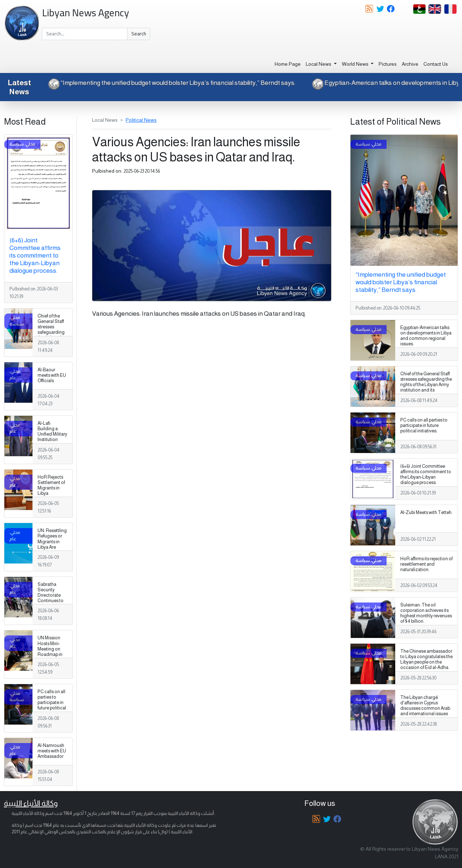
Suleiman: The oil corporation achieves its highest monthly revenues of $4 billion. (426, 613)
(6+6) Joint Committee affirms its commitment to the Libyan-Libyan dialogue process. (35, 255)
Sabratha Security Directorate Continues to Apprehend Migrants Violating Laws (52, 601)
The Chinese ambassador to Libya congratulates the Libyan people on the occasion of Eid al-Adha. (426, 659)
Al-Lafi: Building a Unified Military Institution (52, 431)
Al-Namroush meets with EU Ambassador (52, 751)
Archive (410, 64)
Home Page (288, 64)
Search (139, 34)
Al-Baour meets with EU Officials (52, 375)
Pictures (388, 64)
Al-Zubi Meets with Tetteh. (426, 513)
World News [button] (356, 64)
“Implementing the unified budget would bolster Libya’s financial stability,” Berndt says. (169, 83)
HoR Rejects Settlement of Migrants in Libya (51, 485)
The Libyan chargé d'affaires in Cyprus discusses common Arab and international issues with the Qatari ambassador (425, 711)
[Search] (85, 34)
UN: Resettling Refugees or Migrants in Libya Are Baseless (52, 541)
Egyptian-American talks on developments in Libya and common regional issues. (426, 336)
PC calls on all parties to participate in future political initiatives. (52, 703)
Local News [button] (319, 64)
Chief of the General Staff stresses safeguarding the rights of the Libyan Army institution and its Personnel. (52, 338)
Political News (141, 120)
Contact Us (436, 64)
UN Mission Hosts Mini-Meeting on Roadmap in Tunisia (50, 649)
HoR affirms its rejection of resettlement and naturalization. (426, 564)
